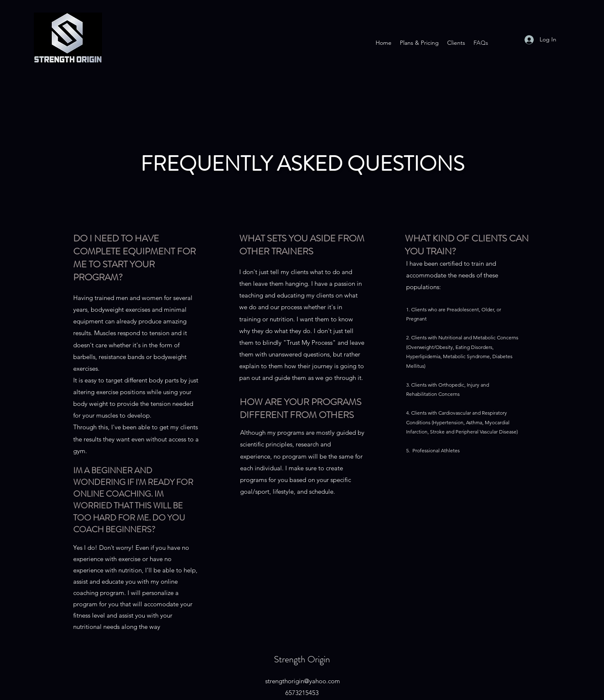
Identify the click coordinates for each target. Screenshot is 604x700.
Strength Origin (302, 659)
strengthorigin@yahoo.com (303, 681)
